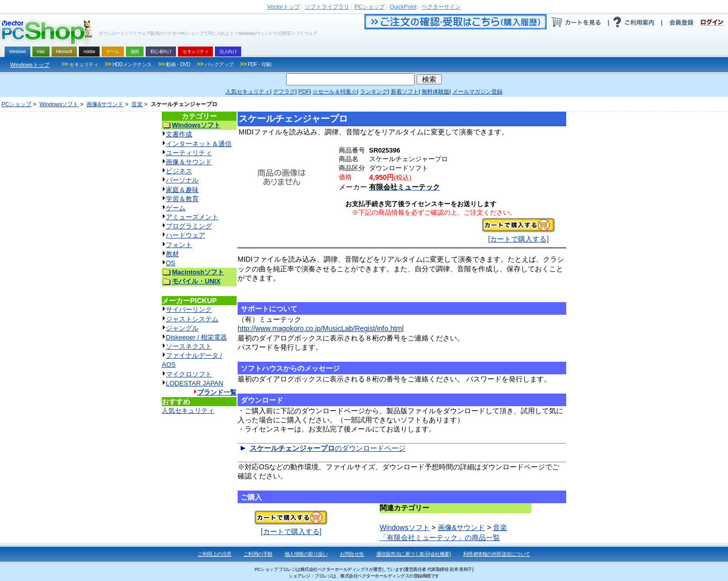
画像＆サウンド (189, 162)
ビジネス (179, 171)
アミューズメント (192, 217)
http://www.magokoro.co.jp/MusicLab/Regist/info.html (321, 328)
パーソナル (182, 180)
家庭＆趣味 (182, 190)
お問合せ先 (352, 554)
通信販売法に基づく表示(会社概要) (414, 554)
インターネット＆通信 (199, 144)
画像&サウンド (105, 104)
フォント (179, 245)
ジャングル (182, 328)
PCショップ (16, 104)
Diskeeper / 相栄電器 (196, 337)
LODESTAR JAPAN (195, 383)
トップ (284, 7)
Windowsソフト (59, 104)
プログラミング (189, 226)
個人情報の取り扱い (306, 554)
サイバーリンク (189, 309)
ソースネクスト (189, 346)
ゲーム (176, 208)
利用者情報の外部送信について (497, 554)
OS (171, 263)
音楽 (137, 104)
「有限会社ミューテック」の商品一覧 (440, 538)
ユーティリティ (189, 153)
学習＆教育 (182, 199)
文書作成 (179, 134)
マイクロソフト (189, 374)
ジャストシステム (192, 319)
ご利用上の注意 (215, 554)
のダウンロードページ (328, 448)
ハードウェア (186, 235)
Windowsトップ (30, 65)
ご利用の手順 (258, 554)
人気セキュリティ (188, 410)
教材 (172, 254)
